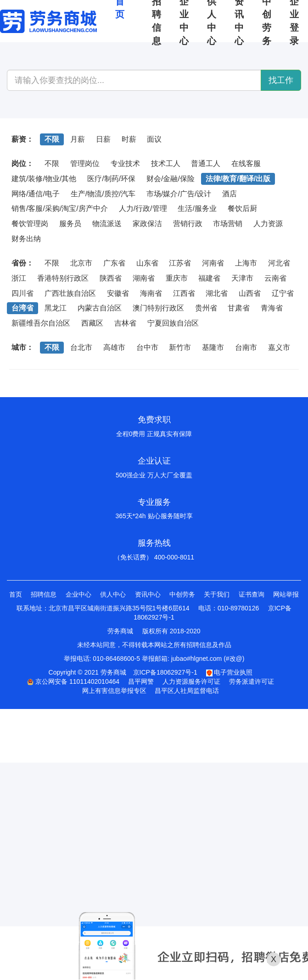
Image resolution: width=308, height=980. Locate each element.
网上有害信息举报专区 (114, 691)
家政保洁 (147, 224)
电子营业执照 (230, 672)
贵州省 (206, 308)
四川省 (22, 293)
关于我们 (217, 594)
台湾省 (22, 308)
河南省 (213, 263)
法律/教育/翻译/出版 (238, 179)
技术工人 (166, 163)
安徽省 (118, 293)
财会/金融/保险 (171, 179)
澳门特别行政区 (158, 308)
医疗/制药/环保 (111, 179)
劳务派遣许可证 (252, 681)
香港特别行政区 (63, 278)
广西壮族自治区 (70, 293)
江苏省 (180, 263)
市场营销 (228, 224)
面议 (154, 139)
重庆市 (177, 278)
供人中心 (113, 594)
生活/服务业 (197, 208)
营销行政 (188, 224)
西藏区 (92, 323)
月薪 (78, 139)
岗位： (22, 163)
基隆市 (213, 347)
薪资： (22, 139)
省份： (22, 263)
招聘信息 (44, 594)
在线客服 (246, 163)
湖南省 (144, 278)
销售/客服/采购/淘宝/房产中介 (60, 208)
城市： (22, 347)
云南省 (275, 278)
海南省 (151, 293)
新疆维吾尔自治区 (41, 323)
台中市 (147, 347)
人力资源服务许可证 (191, 681)
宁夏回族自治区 (173, 323)
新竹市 (180, 347)
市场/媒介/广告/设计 (179, 194)
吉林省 (125, 323)
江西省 (184, 293)
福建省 (209, 278)
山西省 (250, 293)
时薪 (129, 139)
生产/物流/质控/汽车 (103, 194)
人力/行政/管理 (143, 208)
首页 (16, 594)
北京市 (81, 263)
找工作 (281, 80)
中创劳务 (182, 594)
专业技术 (125, 163)
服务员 (70, 224)
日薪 (103, 139)
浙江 (19, 278)
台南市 (246, 347)
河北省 (279, 263)
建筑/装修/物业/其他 (44, 179)
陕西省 (111, 278)
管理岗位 (85, 163)
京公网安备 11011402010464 (73, 681)
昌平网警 (141, 681)
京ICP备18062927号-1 (165, 672)
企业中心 (78, 594)
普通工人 (206, 163)
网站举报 (286, 594)
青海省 (272, 308)
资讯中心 (148, 594)
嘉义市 (279, 347)
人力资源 (268, 224)
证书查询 (252, 594)
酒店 (230, 194)
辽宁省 (283, 293)
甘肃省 (239, 308)
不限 (52, 139)
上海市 (246, 263)
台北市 (81, 347)
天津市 (242, 278)
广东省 (114, 263)
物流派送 (107, 224)
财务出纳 (26, 239)
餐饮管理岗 (30, 224)
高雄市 (114, 347)
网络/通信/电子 (36, 194)
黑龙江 (56, 308)
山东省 (147, 263)
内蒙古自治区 (100, 308)
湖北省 (217, 293)
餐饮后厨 (242, 208)
